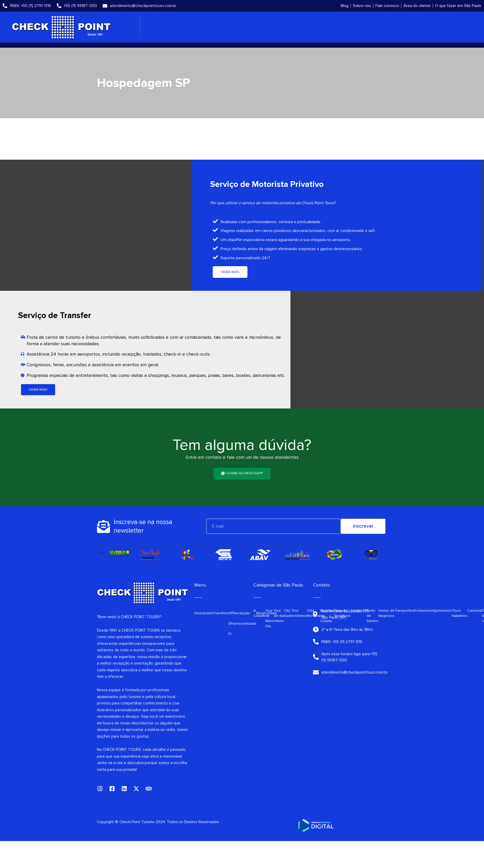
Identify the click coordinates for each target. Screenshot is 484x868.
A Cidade (259, 613)
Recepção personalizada (245, 618)
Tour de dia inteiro (279, 616)
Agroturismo (442, 611)
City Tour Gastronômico (296, 613)
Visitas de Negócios (386, 613)
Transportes (404, 611)
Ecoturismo (423, 611)
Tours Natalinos (460, 613)
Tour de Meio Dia (269, 618)
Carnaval (475, 611)
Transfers (221, 613)
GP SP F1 (231, 623)
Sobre (208, 613)
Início (199, 613)
